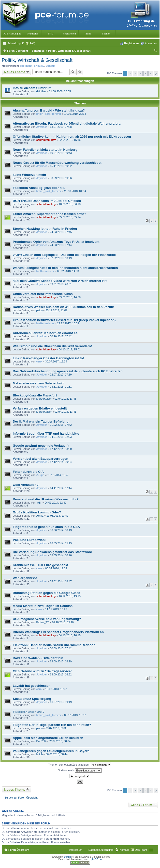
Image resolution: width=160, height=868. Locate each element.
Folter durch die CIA (28, 472)
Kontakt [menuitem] (124, 850)
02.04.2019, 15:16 (70, 140)
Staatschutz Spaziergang (32, 699)
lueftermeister (45, 271)
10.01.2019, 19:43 (61, 153)
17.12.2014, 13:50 (61, 449)
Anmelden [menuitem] (151, 43)
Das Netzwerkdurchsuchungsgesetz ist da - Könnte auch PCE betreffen (68, 371)
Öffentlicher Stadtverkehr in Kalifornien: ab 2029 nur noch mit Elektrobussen (72, 137)
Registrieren (69, 33)
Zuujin (40, 475)
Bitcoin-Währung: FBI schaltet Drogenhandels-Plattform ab (58, 632)
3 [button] (135, 74)
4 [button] (140, 74)
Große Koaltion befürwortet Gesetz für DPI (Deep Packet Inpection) (64, 320)
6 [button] (151, 74)
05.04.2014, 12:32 (56, 568)
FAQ (51, 33)
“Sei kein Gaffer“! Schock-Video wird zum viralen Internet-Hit (60, 281)
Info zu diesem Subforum (32, 88)
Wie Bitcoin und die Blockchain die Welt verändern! (52, 346)
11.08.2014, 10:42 (57, 516)
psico (39, 310)
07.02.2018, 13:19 (61, 258)
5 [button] (145, 74)
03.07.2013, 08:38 (56, 728)
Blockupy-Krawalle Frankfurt (35, 395)
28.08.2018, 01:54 (75, 191)
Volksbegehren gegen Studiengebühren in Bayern (51, 751)
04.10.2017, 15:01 (70, 349)
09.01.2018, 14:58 (70, 297)
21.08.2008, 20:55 (60, 91)
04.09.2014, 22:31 (56, 503)
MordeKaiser (44, 399)
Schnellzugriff (15, 43)
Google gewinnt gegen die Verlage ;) (41, 446)
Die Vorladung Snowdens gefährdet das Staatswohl (52, 552)
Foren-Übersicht (19, 850)
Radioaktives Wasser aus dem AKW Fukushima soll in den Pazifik (63, 307)
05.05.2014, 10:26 (61, 555)
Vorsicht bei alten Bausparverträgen (40, 459)
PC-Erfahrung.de (12, 33)
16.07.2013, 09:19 (61, 702)
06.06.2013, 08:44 (57, 754)
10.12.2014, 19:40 (58, 475)
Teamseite (32, 33)
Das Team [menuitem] (141, 850)
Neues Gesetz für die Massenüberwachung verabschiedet (57, 163)
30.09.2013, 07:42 (61, 648)
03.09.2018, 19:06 (61, 178)
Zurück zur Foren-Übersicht (21, 798)
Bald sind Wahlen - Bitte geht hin (38, 658)
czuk (39, 361)
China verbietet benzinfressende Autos (43, 294)
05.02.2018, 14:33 (68, 271)
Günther (41, 91)
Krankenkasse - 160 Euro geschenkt (41, 565)
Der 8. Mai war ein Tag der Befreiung (41, 421)
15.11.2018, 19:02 (61, 166)
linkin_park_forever (49, 114)
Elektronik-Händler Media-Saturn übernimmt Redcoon (54, 645)
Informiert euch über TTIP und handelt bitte (46, 434)
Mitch (39, 754)
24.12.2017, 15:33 (68, 323)
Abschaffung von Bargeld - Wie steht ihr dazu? (49, 110)
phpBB (67, 857)
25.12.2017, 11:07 (56, 310)
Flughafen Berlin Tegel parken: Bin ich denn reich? (52, 725)
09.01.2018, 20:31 (61, 284)
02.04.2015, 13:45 (65, 399)
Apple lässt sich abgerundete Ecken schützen (48, 738)
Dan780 (41, 741)
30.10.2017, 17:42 (61, 336)
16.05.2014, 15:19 (61, 543)
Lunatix (51, 66)
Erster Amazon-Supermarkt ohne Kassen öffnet (49, 214)
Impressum (75, 850)
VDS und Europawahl (29, 540)
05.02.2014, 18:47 (61, 581)
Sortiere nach (80, 770)
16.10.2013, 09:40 (63, 622)
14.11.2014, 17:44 (61, 488)
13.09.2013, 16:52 (61, 674)
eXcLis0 (39, 66)
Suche (73, 72)
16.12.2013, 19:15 (70, 596)
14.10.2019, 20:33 (75, 114)
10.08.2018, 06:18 (70, 204)
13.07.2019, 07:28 (61, 127)
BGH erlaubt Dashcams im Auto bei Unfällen (47, 201)
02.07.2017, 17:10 (61, 375)
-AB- (39, 503)
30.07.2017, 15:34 (56, 361)
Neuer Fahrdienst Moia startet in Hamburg (45, 150)
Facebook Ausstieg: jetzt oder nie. (39, 188)
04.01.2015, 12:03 (61, 437)
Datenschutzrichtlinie (101, 850)
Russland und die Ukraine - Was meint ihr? (46, 499)
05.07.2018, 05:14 (70, 217)
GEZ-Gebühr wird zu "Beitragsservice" (43, 671)
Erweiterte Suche (80, 72)
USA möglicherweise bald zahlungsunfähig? (47, 619)
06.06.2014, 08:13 (61, 530)
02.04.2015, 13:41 (65, 412)
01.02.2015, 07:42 (61, 425)
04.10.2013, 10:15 (70, 635)
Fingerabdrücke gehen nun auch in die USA (46, 527)
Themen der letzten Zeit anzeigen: (80, 765)
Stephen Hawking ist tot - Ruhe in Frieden (45, 229)
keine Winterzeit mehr (29, 175)
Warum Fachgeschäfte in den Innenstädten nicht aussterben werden (65, 268)
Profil (88, 33)
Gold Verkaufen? (26, 485)
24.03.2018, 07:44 (61, 245)
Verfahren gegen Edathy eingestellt (40, 408)
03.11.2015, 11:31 (61, 387)
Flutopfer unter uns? (29, 712)
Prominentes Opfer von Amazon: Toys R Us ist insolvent (56, 242)
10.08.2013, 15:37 (56, 689)
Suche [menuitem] (156, 51)
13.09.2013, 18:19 (61, 661)
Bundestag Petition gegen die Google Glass (46, 593)
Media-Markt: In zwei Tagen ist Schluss (43, 606)
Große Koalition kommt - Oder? (37, 512)
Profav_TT (42, 622)
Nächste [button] (156, 74)
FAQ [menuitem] (32, 43)
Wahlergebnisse (25, 578)
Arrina (40, 516)
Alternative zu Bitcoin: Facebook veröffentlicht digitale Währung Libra (67, 123)
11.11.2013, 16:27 (56, 609)
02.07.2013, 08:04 (60, 741)
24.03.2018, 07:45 (61, 232)
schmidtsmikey (46, 140)
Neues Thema (15, 72)
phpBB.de (96, 860)
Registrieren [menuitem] (131, 43)
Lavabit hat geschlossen (32, 686)
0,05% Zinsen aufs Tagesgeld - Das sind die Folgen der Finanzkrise (64, 255)
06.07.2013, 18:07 (75, 715)
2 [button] (130, 74)
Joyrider (41, 127)
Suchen (106, 33)
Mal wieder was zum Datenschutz (38, 383)
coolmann (26, 66)
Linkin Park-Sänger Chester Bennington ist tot (48, 358)
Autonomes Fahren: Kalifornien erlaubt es (45, 333)
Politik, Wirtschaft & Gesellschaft (37, 60)
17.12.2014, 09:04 (61, 462)
